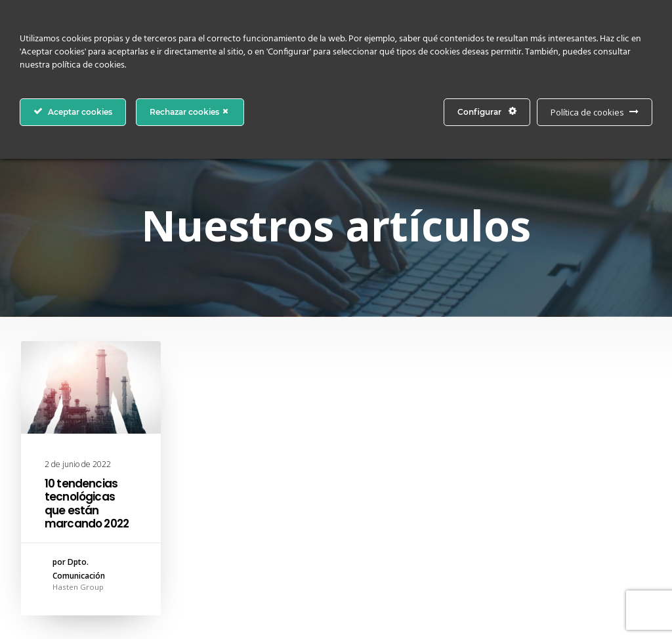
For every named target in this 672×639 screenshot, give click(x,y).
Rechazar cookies (190, 112)
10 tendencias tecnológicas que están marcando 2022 (87, 504)
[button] (91, 387)
